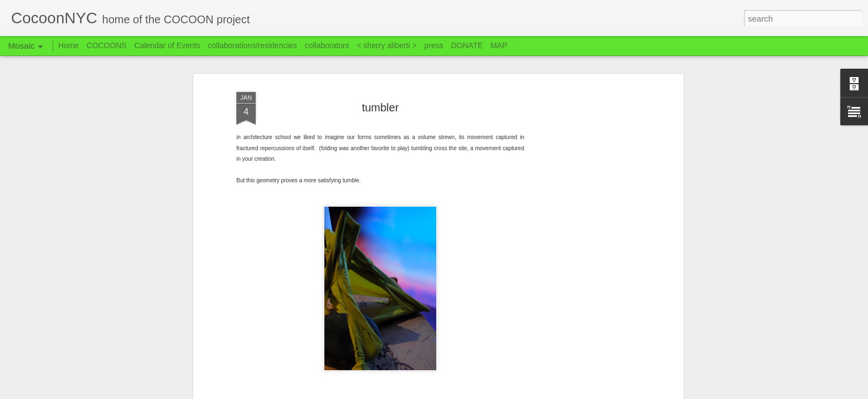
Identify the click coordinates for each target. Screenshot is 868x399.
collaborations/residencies (253, 45)
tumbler (381, 103)
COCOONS (106, 45)
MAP (499, 45)
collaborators (327, 45)
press (434, 45)
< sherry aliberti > (387, 45)
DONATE (467, 45)
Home (68, 45)
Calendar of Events (167, 45)
